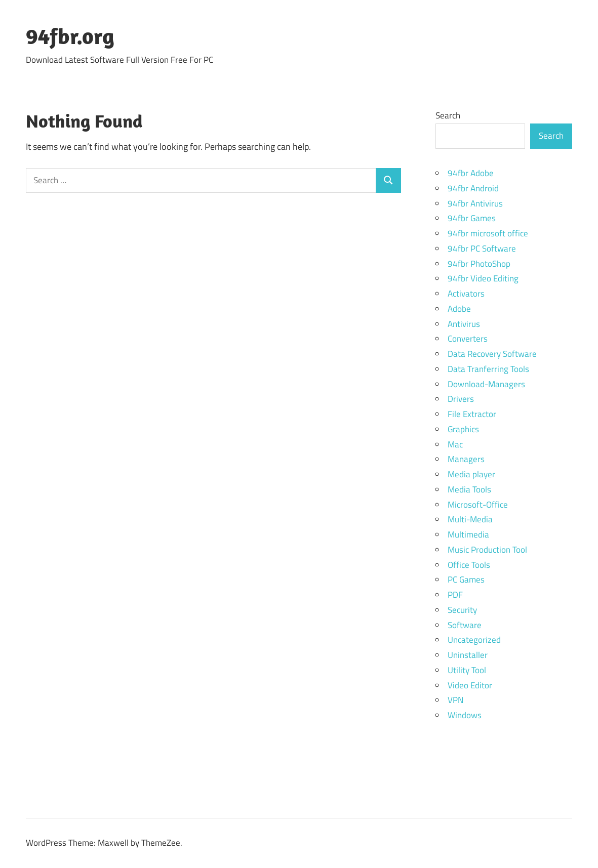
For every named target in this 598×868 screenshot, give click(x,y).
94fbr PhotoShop (479, 264)
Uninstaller (468, 655)
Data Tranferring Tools (488, 369)
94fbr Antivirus (475, 203)
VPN (455, 700)
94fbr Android (473, 188)
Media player (471, 474)
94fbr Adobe (471, 173)
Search (448, 115)
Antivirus (464, 324)
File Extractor (472, 414)
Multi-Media (470, 519)
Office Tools (469, 565)
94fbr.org (70, 36)
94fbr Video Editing (483, 278)
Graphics (463, 429)
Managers (466, 459)
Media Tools (469, 489)
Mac (455, 444)
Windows (465, 715)
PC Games (466, 580)
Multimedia (468, 534)
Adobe (459, 309)
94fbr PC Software (482, 249)
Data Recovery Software (492, 354)
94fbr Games (472, 218)
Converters (468, 339)
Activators (466, 294)
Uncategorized (474, 640)
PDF (455, 595)
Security (462, 610)
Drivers (461, 399)
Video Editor (470, 685)
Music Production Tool (487, 550)
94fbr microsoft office (488, 233)
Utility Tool (467, 670)
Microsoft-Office (478, 505)
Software (465, 625)
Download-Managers (486, 384)
